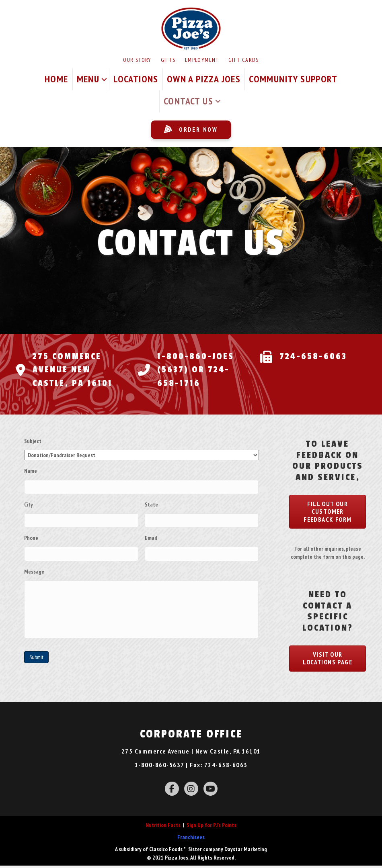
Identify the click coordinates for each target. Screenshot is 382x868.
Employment (202, 60)
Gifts (168, 60)
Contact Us (188, 101)
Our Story (137, 60)
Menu (88, 79)
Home (56, 79)
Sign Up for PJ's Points (212, 827)
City (29, 503)
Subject (33, 441)
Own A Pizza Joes (204, 79)
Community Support (293, 79)
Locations (136, 79)
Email (151, 535)
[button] (104, 79)
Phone (31, 535)
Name (31, 471)
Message (34, 568)
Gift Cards (244, 60)
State (151, 503)
